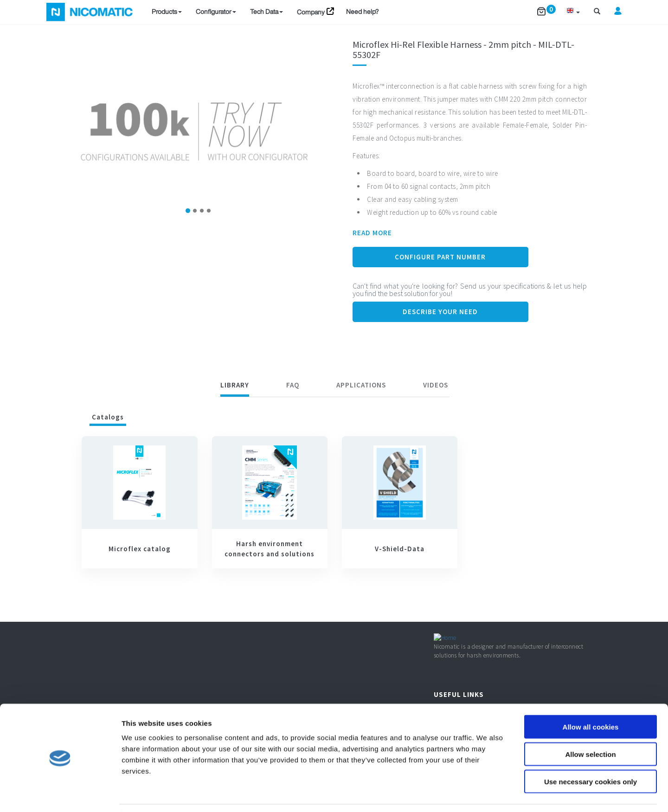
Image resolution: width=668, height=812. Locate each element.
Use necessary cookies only (591, 753)
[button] (573, 12)
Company (311, 12)
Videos (436, 385)
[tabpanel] (334, 506)
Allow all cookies (591, 698)
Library (235, 385)
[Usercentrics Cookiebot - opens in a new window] (60, 794)
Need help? (362, 11)
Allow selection (590, 725)
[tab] (235, 387)
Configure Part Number (440, 257)
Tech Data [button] (267, 11)
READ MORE (372, 233)
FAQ (293, 385)
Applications (361, 385)
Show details (487, 794)
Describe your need (440, 312)
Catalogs (108, 417)
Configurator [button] (216, 11)
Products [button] (167, 11)
